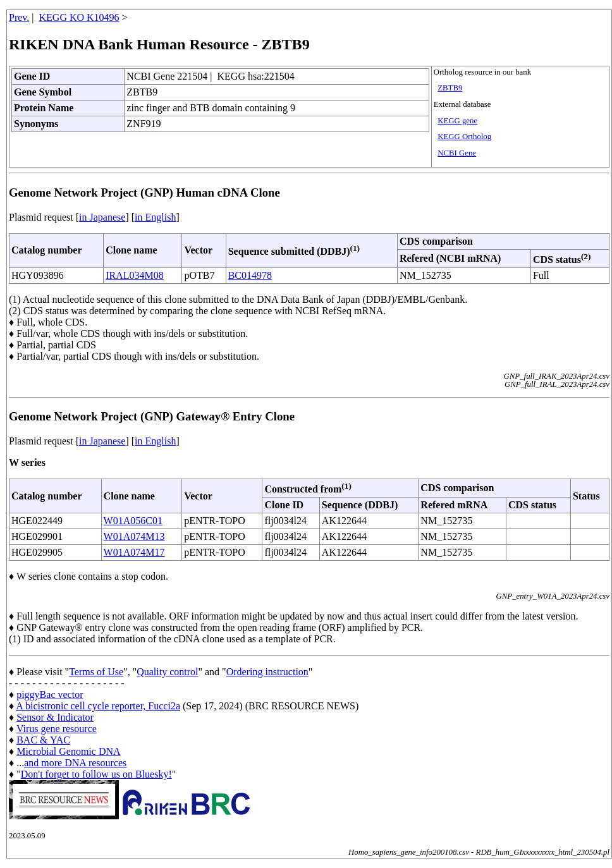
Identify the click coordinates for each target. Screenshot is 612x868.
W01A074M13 (134, 536)
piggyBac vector (50, 694)
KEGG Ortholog (464, 137)
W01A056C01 (133, 521)
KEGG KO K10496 (79, 17)
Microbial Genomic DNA (68, 751)
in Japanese (102, 217)
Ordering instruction (267, 672)
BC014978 (250, 275)
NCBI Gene (457, 153)
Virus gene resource (57, 729)
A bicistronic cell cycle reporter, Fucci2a (98, 706)
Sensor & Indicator (55, 717)
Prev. (19, 17)
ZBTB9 (450, 88)
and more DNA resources (75, 763)
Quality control (167, 672)
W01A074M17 (134, 552)
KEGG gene (457, 121)
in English (155, 217)
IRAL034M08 (135, 275)
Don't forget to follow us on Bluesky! (96, 774)
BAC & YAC (43, 740)
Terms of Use (96, 672)
